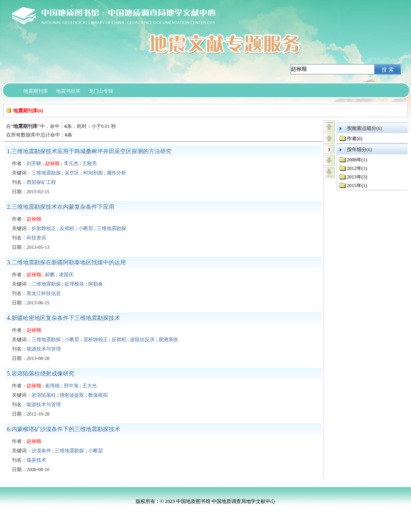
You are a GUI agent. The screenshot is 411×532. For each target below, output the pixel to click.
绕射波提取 (72, 395)
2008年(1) (357, 160)
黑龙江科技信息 (44, 293)
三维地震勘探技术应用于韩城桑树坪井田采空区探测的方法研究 (92, 151)
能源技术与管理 (44, 349)
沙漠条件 (41, 451)
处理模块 (74, 284)
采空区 (72, 173)
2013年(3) (357, 177)
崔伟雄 (52, 386)
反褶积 (67, 228)
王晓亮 (89, 163)
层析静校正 (96, 340)
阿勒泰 (96, 284)
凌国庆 (66, 275)
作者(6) (355, 139)
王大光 (89, 386)
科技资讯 (36, 238)
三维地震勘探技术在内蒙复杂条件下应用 (63, 207)
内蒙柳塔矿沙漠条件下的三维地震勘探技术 (66, 429)
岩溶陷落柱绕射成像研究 (43, 374)
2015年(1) (357, 186)
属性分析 (116, 173)
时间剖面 (93, 173)
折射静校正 (44, 228)
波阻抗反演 (142, 340)
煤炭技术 (36, 460)
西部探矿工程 (41, 182)
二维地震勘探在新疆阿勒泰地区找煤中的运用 (69, 263)
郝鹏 (50, 275)
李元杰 (71, 163)
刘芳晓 (34, 163)
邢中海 (71, 386)
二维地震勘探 (46, 284)
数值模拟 (98, 395)
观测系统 (168, 340)
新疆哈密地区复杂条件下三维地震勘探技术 (66, 318)
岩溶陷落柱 (44, 395)
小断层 (86, 228)
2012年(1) (357, 168)
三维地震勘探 (46, 173)
